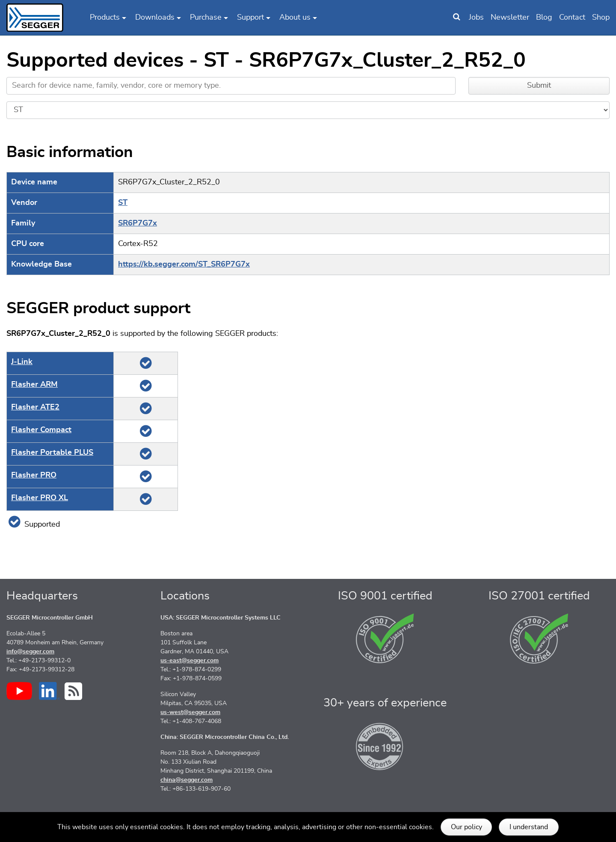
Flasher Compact (41, 430)
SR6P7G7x (138, 223)
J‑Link (22, 362)
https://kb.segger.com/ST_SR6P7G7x (184, 264)
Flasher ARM (34, 385)
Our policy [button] (466, 827)
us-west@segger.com (190, 712)
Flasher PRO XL (40, 498)
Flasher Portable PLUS (52, 453)
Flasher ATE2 (35, 407)
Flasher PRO (34, 475)
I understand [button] (529, 827)
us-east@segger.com (190, 661)
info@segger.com (30, 652)
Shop (601, 18)
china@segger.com (187, 780)
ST (123, 203)
